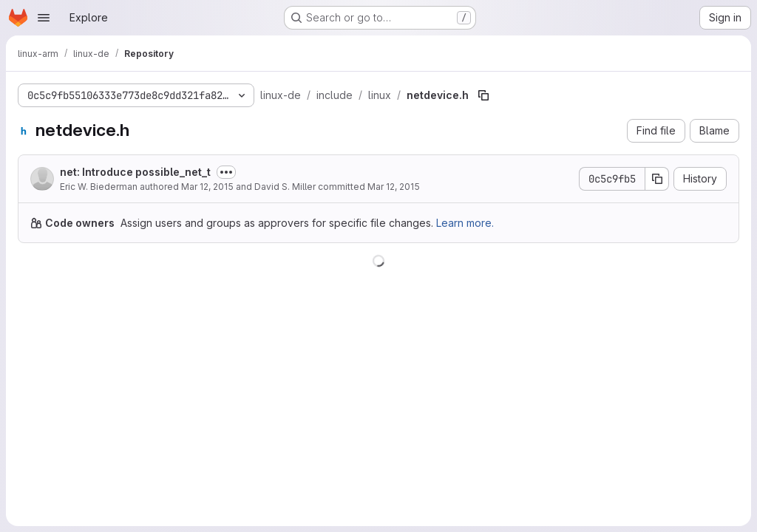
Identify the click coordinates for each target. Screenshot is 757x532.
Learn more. (465, 223)
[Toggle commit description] (226, 172)
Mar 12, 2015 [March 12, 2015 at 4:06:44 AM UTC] (207, 187)
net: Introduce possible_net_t (135, 172)
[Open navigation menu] (44, 18)
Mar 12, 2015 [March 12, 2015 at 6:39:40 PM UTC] (394, 187)
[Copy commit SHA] (657, 179)
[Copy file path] (483, 95)
